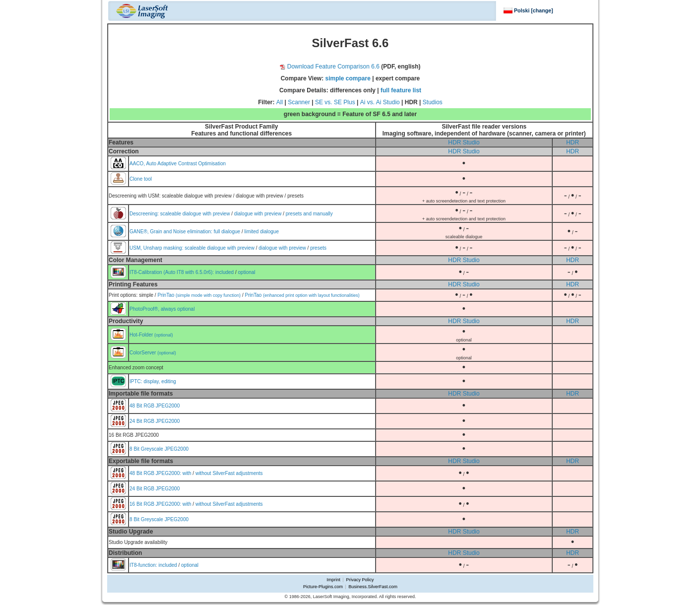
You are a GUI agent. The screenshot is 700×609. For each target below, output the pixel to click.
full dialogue (227, 232)
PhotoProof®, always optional (162, 309)
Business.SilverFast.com (373, 587)
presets (318, 248)
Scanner (299, 102)
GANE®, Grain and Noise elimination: (172, 232)
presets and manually (309, 214)
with (187, 473)
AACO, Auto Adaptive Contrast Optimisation (178, 164)
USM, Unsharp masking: (157, 248)
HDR (573, 142)
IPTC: (136, 381)
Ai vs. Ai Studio (380, 102)
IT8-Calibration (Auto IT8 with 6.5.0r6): (172, 272)
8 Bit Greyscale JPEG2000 (159, 449)
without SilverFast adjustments (229, 473)
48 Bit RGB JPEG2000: (156, 473)
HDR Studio (464, 142)
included (224, 272)
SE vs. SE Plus (335, 102)
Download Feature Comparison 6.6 (329, 67)
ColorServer (153, 353)
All (280, 102)
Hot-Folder (151, 335)
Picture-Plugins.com (323, 587)
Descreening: (145, 214)
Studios (433, 102)
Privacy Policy (360, 580)
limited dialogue (261, 232)
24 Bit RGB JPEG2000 (155, 421)
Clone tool (141, 179)
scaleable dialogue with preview (195, 214)
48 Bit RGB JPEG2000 (155, 406)
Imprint (334, 580)
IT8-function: (144, 565)
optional (247, 272)
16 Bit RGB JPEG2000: (156, 504)
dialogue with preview (258, 214)
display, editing (159, 381)
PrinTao (199, 295)
